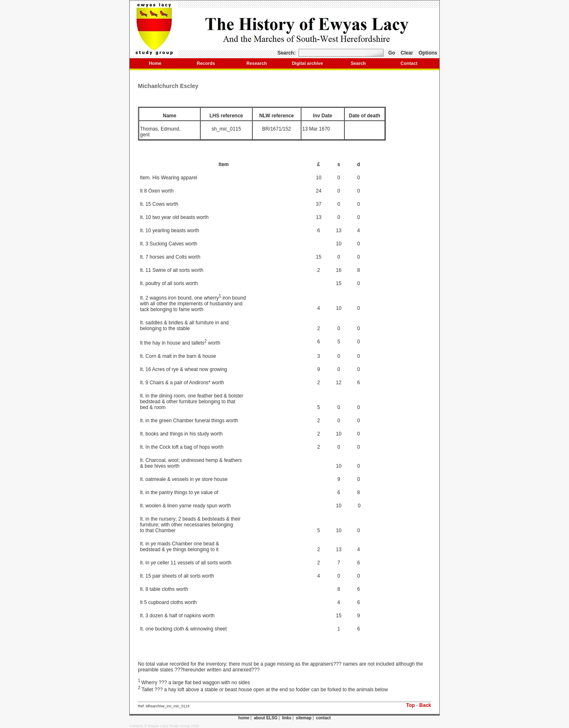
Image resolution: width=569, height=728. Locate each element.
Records (206, 63)
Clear (407, 53)
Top (411, 705)
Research (257, 63)
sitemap (304, 718)
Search (358, 63)
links (287, 718)
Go (392, 53)
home (244, 718)
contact (323, 718)
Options (428, 53)
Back (425, 705)
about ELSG (266, 718)
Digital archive (307, 63)
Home (155, 63)
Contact (409, 63)
